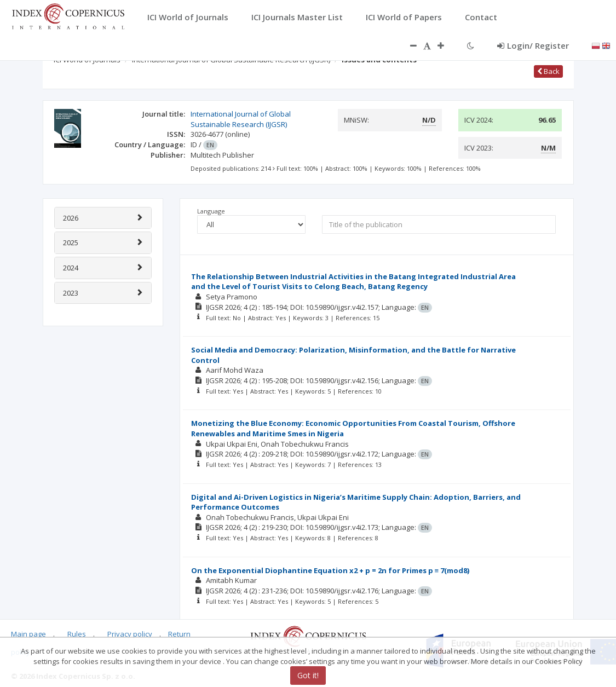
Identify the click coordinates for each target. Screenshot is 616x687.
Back (548, 71)
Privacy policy (130, 633)
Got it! (308, 675)
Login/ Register (533, 45)
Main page (28, 633)
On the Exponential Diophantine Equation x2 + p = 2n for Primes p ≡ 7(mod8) (330, 570)
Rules (77, 633)
